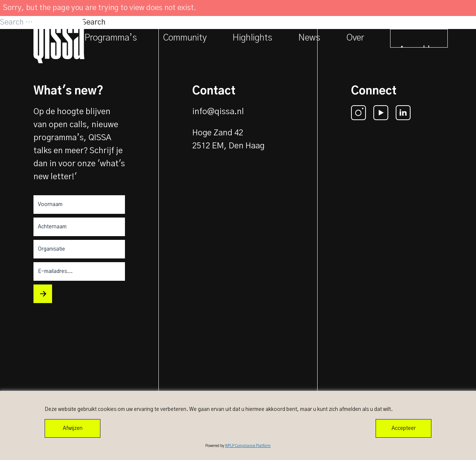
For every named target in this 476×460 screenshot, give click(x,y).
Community (185, 38)
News (309, 38)
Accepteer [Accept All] (404, 428)
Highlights (252, 38)
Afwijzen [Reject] (73, 428)
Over (355, 38)
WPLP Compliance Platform (248, 446)
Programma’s (111, 38)
